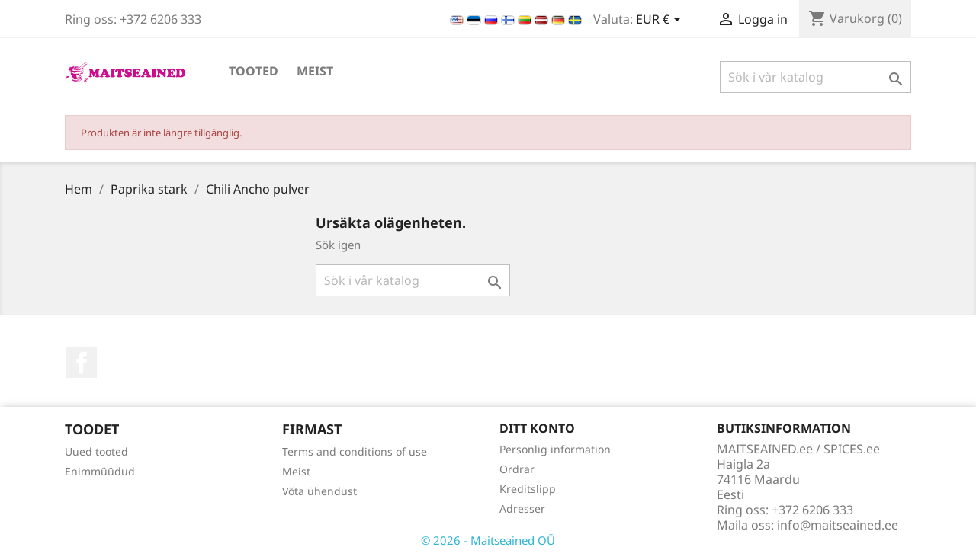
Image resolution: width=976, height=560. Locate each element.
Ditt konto (537, 428)
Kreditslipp (528, 489)
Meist (315, 71)
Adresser (522, 509)
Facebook (82, 363)
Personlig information (555, 449)
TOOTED (254, 71)
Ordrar (517, 469)
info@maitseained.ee (838, 525)
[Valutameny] (661, 21)
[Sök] (815, 77)
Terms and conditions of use (355, 451)
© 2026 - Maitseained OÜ (488, 540)
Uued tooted (96, 451)
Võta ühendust (319, 491)
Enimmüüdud (100, 471)
